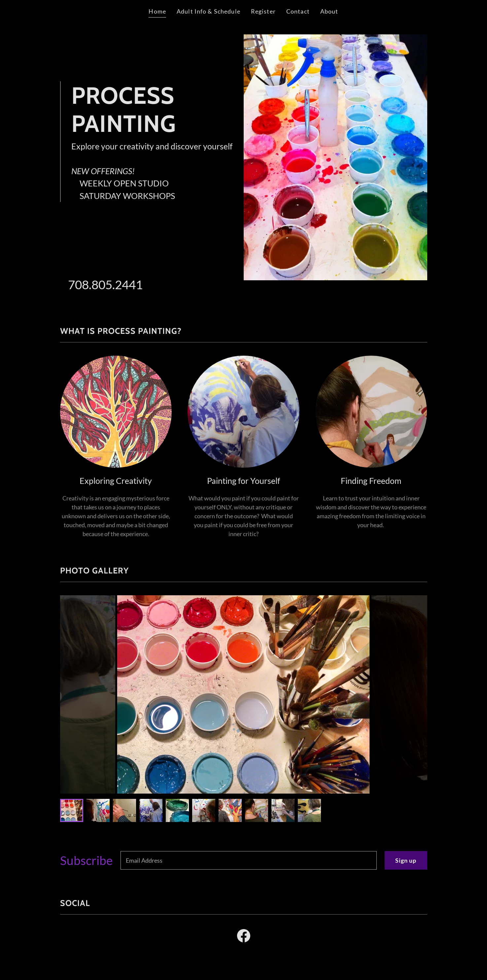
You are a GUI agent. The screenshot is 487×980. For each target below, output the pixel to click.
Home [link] (157, 11)
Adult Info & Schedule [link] (209, 11)
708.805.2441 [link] (105, 284)
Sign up (406, 860)
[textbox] (249, 860)
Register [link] (263, 11)
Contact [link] (298, 11)
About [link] (329, 11)
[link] (244, 937)
